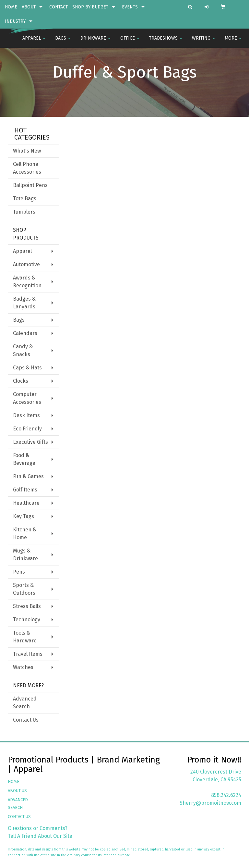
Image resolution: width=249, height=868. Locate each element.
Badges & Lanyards (24, 303)
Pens (19, 572)
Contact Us (26, 720)
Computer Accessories (27, 398)
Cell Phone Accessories (27, 168)
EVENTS (130, 7)
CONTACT (59, 7)
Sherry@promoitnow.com (210, 803)
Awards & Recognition (27, 282)
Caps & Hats (27, 368)
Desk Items (26, 415)
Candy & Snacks (23, 350)
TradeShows (166, 42)
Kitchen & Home (25, 533)
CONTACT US (19, 817)
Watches (23, 667)
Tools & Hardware (25, 637)
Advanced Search (25, 703)
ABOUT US (17, 791)
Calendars (25, 333)
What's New (27, 151)
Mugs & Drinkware (25, 555)
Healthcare (26, 503)
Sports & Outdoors (24, 589)
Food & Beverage (24, 459)
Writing (203, 42)
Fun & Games (28, 476)
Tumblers (24, 212)
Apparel (34, 42)
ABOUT (29, 7)
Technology (27, 620)
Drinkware (95, 42)
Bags (63, 42)
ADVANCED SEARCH (18, 804)
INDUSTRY (15, 21)
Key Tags (24, 516)
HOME (11, 7)
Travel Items (28, 654)
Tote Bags (25, 198)
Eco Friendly (27, 429)
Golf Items (25, 490)
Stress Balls (27, 606)
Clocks (21, 381)
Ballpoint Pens (30, 185)
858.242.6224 (226, 795)
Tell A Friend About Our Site (40, 836)
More (233, 42)
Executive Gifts (30, 442)
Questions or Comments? (38, 828)
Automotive (26, 264)
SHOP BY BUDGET (90, 7)
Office (130, 42)
